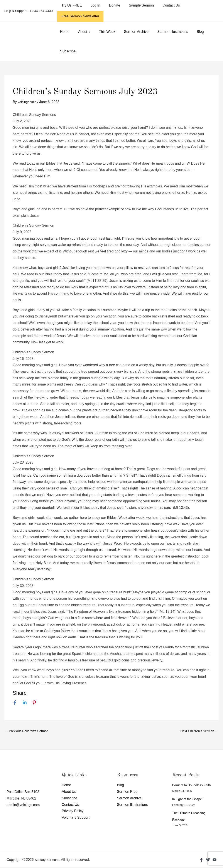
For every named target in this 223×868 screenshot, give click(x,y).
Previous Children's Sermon (29, 731)
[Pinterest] (34, 702)
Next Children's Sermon (198, 731)
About (80, 32)
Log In (93, 5)
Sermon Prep (127, 792)
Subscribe (67, 51)
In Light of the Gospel (189, 800)
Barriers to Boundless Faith (193, 786)
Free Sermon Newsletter (79, 16)
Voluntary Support (76, 818)
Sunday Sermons (48, 860)
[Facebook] (15, 702)
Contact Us (163, 5)
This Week (103, 32)
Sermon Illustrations (165, 32)
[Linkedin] (25, 702)
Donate (110, 5)
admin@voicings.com (23, 805)
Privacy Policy (73, 812)
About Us (69, 792)
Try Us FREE (71, 5)
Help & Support (15, 11)
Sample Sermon (135, 5)
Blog (191, 32)
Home (64, 32)
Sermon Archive (130, 32)
